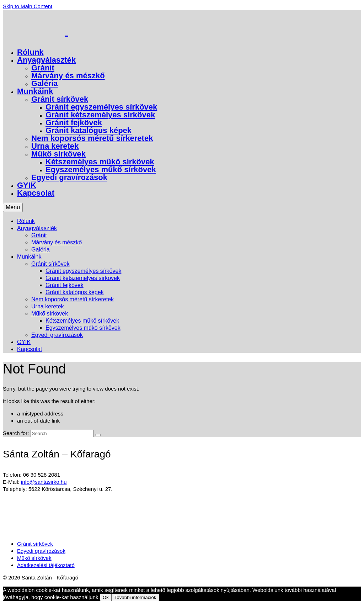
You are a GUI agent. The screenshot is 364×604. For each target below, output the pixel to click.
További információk (135, 597)
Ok (106, 597)
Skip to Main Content (28, 6)
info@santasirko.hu (44, 482)
